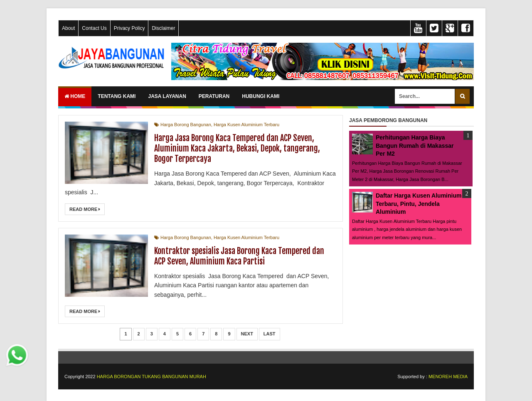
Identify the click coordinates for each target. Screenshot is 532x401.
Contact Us (94, 28)
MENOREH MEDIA (448, 377)
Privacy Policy (129, 28)
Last (270, 334)
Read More (85, 209)
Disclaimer (163, 28)
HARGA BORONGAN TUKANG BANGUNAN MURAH (151, 377)
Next (247, 334)
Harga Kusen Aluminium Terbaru (246, 125)
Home (75, 96)
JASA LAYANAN (167, 96)
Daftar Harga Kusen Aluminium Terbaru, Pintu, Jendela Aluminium (419, 204)
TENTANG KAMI (117, 96)
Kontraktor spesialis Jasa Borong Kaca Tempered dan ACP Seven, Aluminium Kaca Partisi (239, 256)
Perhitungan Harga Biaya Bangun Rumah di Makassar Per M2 (415, 145)
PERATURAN (214, 96)
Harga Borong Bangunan (186, 125)
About (68, 28)
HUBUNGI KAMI (261, 96)
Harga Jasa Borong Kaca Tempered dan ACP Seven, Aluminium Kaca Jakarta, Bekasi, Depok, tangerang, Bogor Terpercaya (237, 148)
